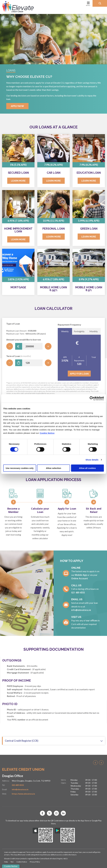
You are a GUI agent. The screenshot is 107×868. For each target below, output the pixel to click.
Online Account (80, 578)
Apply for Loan (79, 374)
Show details (92, 460)
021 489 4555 (78, 593)
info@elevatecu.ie (81, 610)
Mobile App (81, 575)
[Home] (16, 7)
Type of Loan (13, 324)
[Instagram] (57, 813)
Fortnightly (79, 331)
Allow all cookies (87, 468)
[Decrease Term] (10, 363)
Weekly (65, 331)
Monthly (94, 331)
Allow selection (53, 468)
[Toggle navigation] (68, 7)
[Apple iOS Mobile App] (43, 835)
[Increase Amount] (48, 346)
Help (6, 862)
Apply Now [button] (17, 106)
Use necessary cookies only (20, 468)
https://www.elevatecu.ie (23, 794)
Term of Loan (19, 356)
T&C (12, 862)
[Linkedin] (64, 813)
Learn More (18, 181)
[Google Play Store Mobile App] (65, 835)
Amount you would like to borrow (24, 340)
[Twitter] (50, 813)
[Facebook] (43, 813)
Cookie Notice (47, 433)
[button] (100, 3)
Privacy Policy (35, 862)
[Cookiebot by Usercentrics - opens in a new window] (92, 398)
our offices (92, 620)
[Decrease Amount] (10, 346)
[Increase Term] (48, 363)
